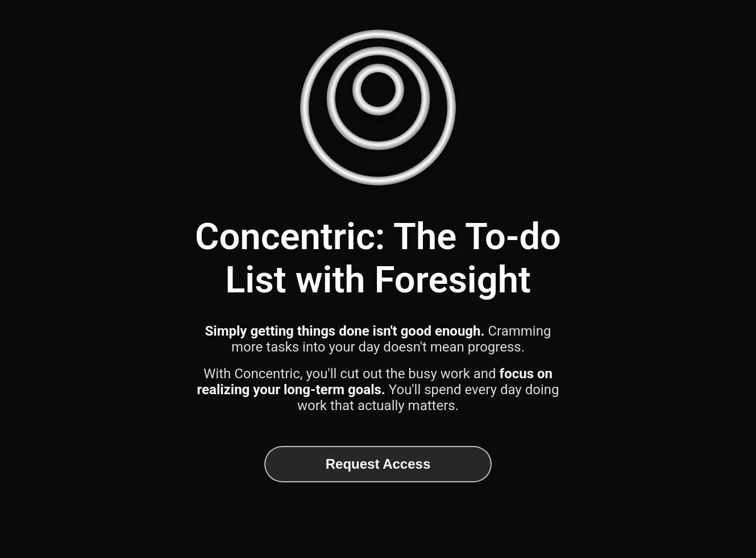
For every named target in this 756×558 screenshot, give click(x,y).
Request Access (378, 464)
